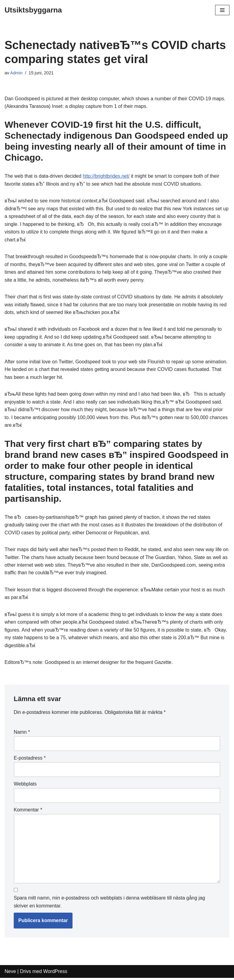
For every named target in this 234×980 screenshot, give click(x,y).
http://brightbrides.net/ (107, 176)
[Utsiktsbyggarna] (33, 10)
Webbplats (25, 786)
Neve (10, 973)
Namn (22, 734)
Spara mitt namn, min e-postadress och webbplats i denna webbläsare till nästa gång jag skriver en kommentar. (109, 904)
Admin (16, 73)
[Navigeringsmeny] (222, 10)
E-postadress (30, 760)
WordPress (55, 973)
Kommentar (28, 812)
